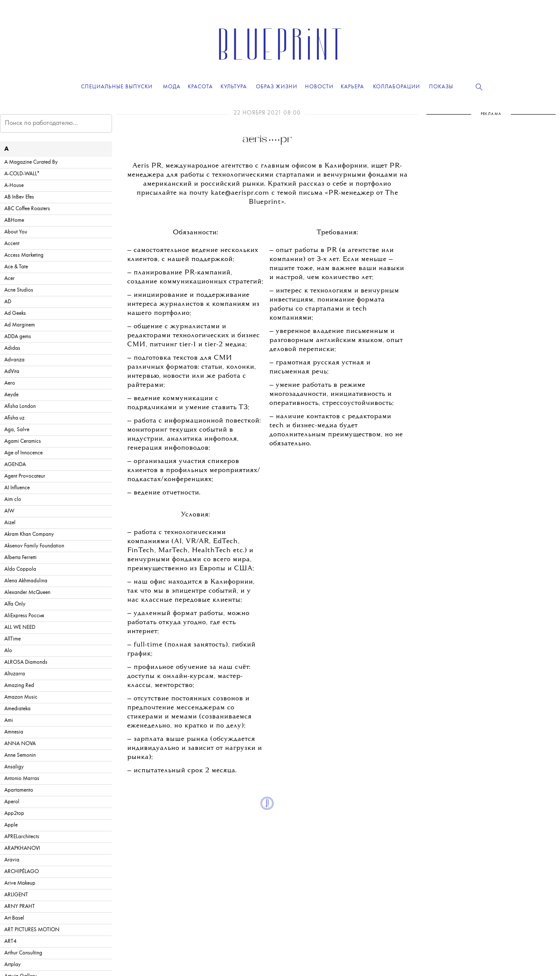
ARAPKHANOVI (22, 848)
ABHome (14, 220)
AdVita (12, 371)
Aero (10, 383)
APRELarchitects (22, 837)
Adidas (12, 348)
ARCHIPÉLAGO (22, 872)
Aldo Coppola (20, 569)
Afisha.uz (14, 418)
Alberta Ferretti (20, 558)
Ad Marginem (20, 325)
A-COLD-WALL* (22, 174)
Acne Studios (19, 290)
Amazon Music (21, 697)
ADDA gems (18, 337)
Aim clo (13, 499)
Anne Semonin (20, 755)
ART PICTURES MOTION (32, 930)
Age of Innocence (23, 453)
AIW (9, 511)
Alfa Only (15, 604)
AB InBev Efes (19, 197)
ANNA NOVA (20, 744)
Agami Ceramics (23, 441)
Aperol (12, 802)
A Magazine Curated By (31, 162)
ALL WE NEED (20, 627)
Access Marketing (24, 255)
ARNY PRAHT (20, 906)
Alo (8, 651)
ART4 (10, 941)
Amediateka (17, 709)
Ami (9, 720)
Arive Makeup (20, 883)
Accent (12, 244)
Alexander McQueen (27, 592)
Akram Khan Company (29, 534)
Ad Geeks (15, 313)
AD (8, 302)
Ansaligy (14, 767)
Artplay (12, 965)
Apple (11, 825)
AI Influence (17, 488)
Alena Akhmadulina (26, 581)
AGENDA (15, 465)
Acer (9, 278)
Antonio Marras (22, 779)
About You (16, 232)
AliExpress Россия (24, 616)
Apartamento (19, 790)
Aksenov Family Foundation (34, 546)
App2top (14, 813)
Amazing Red (19, 685)
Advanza (14, 360)
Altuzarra (15, 674)
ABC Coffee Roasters (27, 209)
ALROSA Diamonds (26, 662)
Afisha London (20, 406)
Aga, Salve (17, 430)
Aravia (12, 860)
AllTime (12, 639)
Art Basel (14, 918)
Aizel (10, 523)
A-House (14, 185)
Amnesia (14, 732)
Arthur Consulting (23, 953)
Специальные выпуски (117, 87)
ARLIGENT (16, 895)
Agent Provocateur (25, 476)
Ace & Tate (16, 267)
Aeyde (11, 395)
